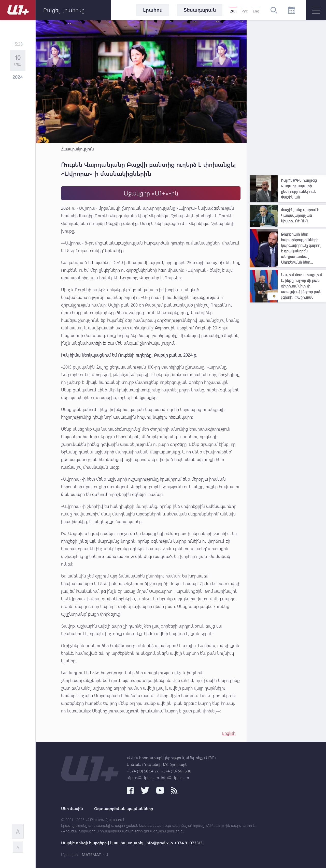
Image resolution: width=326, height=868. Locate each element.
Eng (256, 11)
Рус (245, 11)
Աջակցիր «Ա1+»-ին (151, 193)
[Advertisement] (288, 97)
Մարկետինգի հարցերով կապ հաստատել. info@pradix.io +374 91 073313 (132, 843)
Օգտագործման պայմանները (124, 809)
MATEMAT (91, 855)
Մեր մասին (72, 809)
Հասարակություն (77, 149)
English (229, 733)
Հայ (233, 11)
